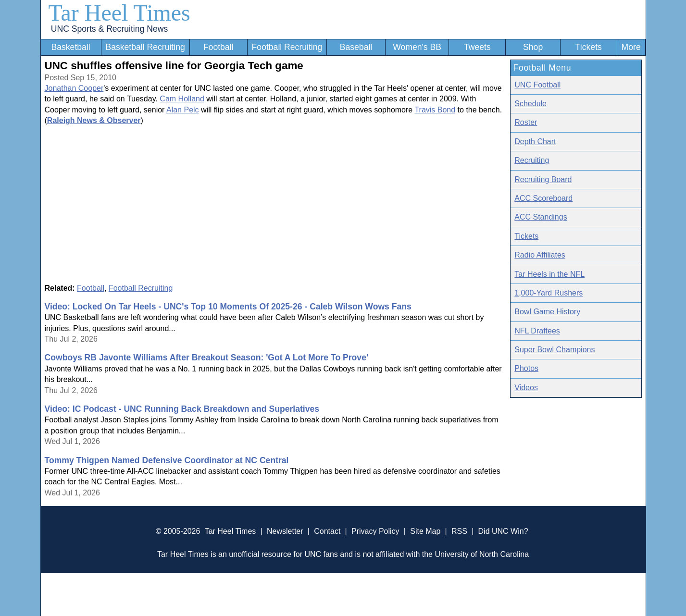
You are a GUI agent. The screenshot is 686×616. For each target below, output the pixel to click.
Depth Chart (535, 142)
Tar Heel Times (119, 13)
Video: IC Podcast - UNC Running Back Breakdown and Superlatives (182, 409)
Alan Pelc (183, 110)
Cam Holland (182, 99)
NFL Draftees (537, 331)
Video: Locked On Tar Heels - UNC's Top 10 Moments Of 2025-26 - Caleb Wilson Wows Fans (228, 307)
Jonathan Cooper (74, 88)
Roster (526, 122)
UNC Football (537, 85)
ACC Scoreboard (543, 198)
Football (218, 47)
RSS (459, 531)
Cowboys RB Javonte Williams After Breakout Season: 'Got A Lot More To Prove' (207, 357)
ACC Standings (541, 217)
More (631, 47)
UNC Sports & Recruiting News (109, 29)
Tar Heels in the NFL (549, 274)
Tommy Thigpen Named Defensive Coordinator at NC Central (167, 460)
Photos (526, 368)
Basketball (70, 47)
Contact (327, 531)
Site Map (425, 531)
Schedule (530, 104)
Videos (526, 388)
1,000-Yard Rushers (549, 293)
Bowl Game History (547, 312)
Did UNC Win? (503, 531)
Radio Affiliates (540, 255)
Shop (533, 47)
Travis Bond (435, 110)
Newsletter (285, 531)
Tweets (477, 47)
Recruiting (532, 160)
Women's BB (417, 47)
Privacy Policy (375, 531)
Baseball (356, 47)
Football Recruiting (287, 47)
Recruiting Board (543, 179)
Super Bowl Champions (555, 350)
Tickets (589, 47)
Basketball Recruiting (145, 47)
